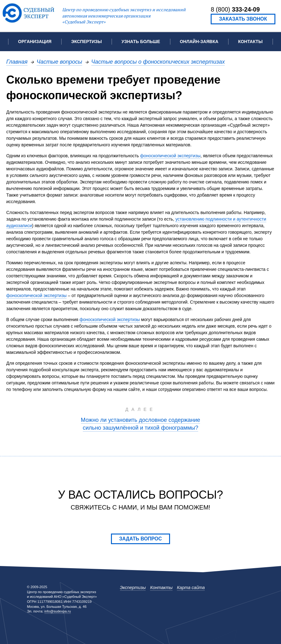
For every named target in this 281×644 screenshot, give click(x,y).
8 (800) (235, 9)
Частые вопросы (59, 62)
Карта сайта (191, 588)
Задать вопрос (140, 539)
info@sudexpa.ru (58, 611)
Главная (17, 62)
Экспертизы (133, 588)
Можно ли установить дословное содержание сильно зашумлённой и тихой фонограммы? (141, 424)
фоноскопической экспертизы (170, 156)
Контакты (250, 41)
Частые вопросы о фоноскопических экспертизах (158, 62)
